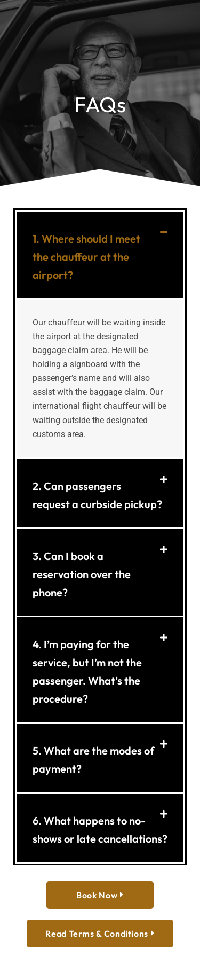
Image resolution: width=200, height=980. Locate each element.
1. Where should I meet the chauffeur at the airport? (86, 257)
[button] (100, 255)
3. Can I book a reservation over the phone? (82, 574)
